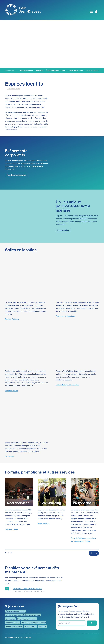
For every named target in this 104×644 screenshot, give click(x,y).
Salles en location (75, 70)
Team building (43, 523)
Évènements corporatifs (56, 70)
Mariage (40, 70)
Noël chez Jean (11, 529)
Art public (42, 626)
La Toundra (10, 456)
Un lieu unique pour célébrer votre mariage (23, 615)
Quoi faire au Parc (13, 89)
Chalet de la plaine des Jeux (67, 385)
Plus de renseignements (16, 175)
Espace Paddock (12, 319)
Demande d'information (27, 589)
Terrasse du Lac (12, 391)
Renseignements (26, 70)
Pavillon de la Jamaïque (65, 316)
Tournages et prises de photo (34, 623)
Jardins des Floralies (14, 626)
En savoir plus (63, 230)
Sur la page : (10, 70)
